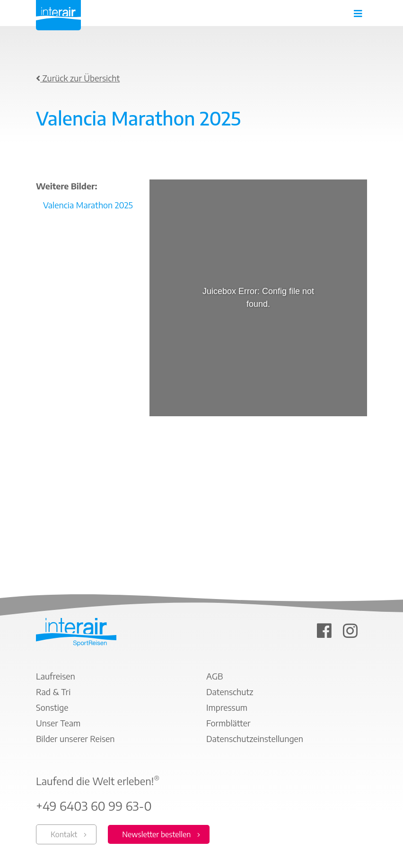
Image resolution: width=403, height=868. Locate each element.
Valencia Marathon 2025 (88, 205)
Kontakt (64, 834)
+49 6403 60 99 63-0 (94, 806)
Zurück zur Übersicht (78, 78)
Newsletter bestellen (156, 834)
